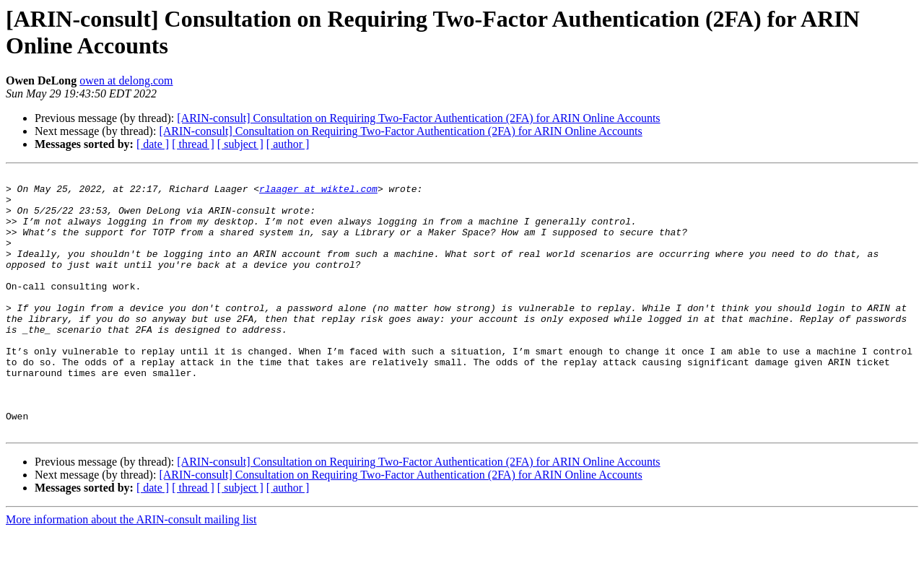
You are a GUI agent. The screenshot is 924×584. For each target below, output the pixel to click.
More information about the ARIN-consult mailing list (131, 571)
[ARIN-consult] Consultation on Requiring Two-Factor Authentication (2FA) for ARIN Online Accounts (418, 118)
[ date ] (153, 144)
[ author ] (288, 144)
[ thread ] (193, 144)
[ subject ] (240, 144)
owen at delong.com (126, 80)
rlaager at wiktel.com (318, 193)
